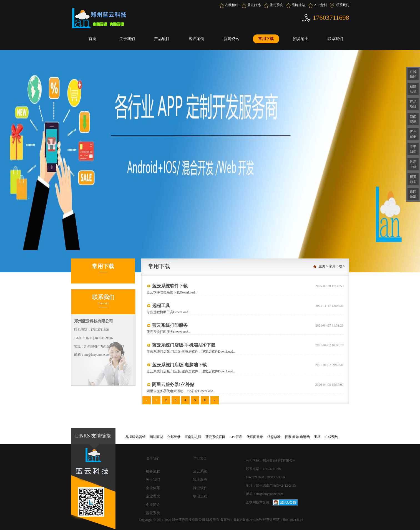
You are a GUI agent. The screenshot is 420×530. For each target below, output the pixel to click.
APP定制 (320, 5)
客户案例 (197, 39)
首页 (92, 39)
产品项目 (162, 39)
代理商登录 (255, 437)
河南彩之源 (193, 437)
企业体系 (153, 488)
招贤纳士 (301, 39)
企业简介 (153, 505)
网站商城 (156, 437)
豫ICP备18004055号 (248, 520)
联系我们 (343, 5)
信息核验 (274, 437)
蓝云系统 (276, 5)
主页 (322, 266)
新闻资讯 (231, 39)
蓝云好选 (254, 5)
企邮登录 (174, 437)
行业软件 (200, 488)
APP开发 (236, 437)
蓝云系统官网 (215, 437)
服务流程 (153, 471)
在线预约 (232, 5)
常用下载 (266, 39)
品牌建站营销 (135, 437)
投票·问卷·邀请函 (297, 437)
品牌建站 (298, 5)
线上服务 (200, 480)
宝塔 (317, 437)
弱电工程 (200, 496)
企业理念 (153, 496)
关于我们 (127, 39)
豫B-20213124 (293, 520)
